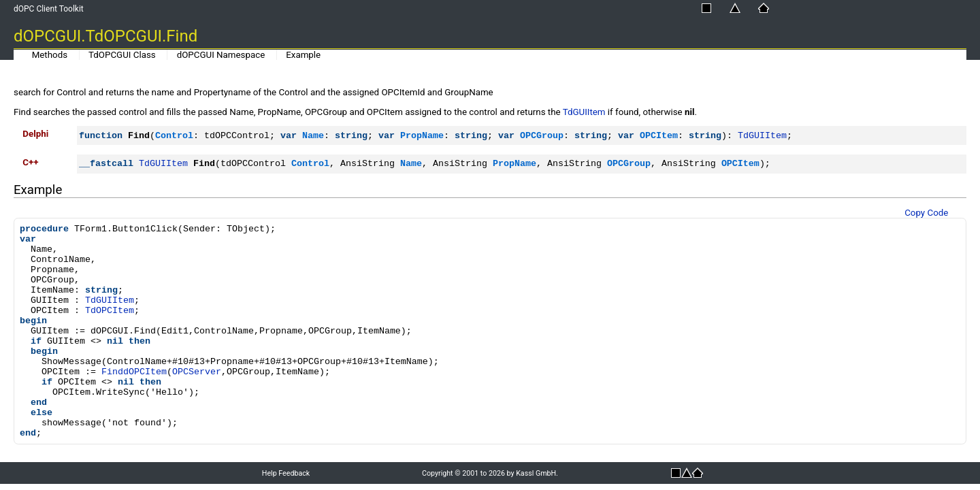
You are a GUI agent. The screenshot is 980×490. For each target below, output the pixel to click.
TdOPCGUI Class (122, 55)
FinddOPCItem (134, 372)
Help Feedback (286, 473)
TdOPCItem (110, 311)
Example (303, 55)
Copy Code (926, 213)
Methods (50, 55)
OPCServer (197, 372)
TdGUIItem (584, 112)
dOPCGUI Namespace (221, 55)
